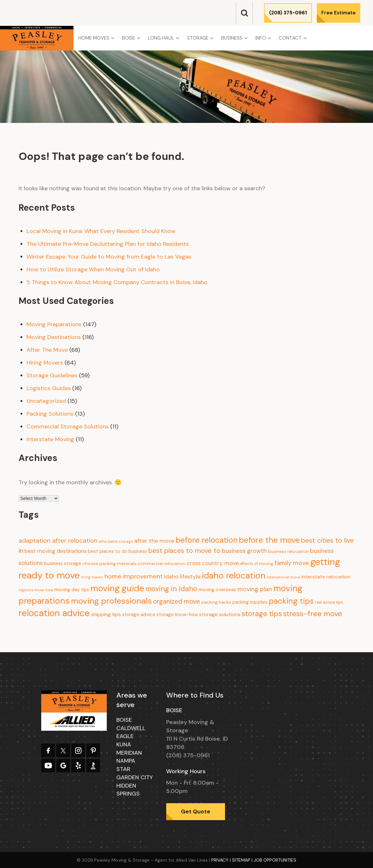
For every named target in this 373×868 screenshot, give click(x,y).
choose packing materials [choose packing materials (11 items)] (109, 563)
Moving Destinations (54, 337)
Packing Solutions (50, 414)
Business (232, 38)
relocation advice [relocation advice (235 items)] (54, 613)
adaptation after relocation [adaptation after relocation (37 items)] (58, 540)
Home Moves (94, 38)
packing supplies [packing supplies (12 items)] (250, 602)
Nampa (126, 761)
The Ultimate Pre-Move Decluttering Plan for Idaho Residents (108, 244)
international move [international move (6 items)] (284, 577)
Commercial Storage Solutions (68, 426)
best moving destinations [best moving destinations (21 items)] (56, 551)
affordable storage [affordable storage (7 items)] (116, 541)
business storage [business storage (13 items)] (63, 563)
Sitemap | (243, 860)
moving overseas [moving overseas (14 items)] (217, 590)
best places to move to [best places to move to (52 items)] (184, 551)
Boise (129, 38)
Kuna (124, 744)
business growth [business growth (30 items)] (244, 551)
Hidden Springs (128, 790)
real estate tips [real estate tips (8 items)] (329, 602)
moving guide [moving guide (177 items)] (117, 588)
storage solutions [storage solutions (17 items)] (220, 614)
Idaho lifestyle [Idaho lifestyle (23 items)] (182, 577)
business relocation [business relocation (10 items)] (288, 551)
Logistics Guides (49, 388)
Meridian (129, 753)
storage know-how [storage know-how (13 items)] (177, 615)
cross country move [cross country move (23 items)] (213, 563)
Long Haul (161, 38)
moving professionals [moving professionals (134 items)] (111, 601)
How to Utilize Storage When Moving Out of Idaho (93, 269)
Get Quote (196, 811)
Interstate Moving (50, 439)
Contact (290, 38)
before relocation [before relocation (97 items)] (206, 540)
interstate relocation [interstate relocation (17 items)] (326, 577)
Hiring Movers (45, 363)
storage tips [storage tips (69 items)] (262, 614)
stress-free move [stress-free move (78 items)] (313, 614)
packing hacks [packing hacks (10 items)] (216, 602)
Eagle (125, 736)
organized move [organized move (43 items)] (177, 601)
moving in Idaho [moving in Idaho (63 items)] (171, 589)
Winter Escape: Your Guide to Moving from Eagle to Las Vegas (109, 257)
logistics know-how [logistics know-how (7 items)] (36, 590)
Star (123, 769)
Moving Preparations (54, 324)
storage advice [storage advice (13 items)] (139, 615)
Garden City (135, 777)
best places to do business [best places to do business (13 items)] (117, 551)
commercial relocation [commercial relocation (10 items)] (162, 564)
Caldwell (131, 728)
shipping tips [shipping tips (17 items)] (106, 614)
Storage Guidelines (52, 375)
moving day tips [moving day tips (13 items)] (72, 590)
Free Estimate (338, 13)
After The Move (47, 350)
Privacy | (222, 860)
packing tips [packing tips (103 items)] (291, 601)
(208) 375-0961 (288, 13)
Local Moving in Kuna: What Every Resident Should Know (101, 231)
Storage (198, 38)
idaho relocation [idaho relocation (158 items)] (234, 576)
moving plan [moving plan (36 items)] (255, 589)
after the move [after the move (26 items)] (154, 541)
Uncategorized (46, 401)
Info (261, 38)
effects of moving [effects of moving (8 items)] (257, 564)
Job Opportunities (275, 860)
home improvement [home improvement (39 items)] (134, 576)
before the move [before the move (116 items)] (269, 540)
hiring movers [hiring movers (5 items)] (92, 577)
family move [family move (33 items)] (292, 563)
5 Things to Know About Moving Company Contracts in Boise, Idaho (117, 282)
